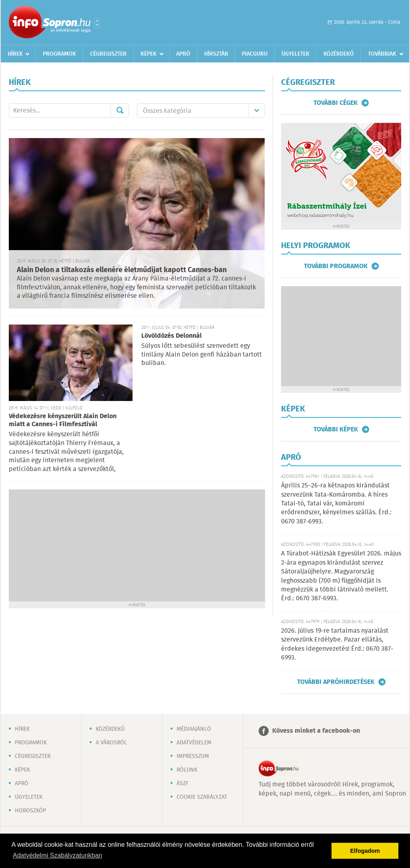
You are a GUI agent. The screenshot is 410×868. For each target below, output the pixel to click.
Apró (183, 54)
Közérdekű (339, 54)
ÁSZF (183, 784)
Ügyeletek (295, 54)
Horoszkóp (30, 811)
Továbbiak (382, 54)
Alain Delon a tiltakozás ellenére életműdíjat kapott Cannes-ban (122, 270)
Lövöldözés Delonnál (172, 336)
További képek (336, 429)
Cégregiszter (108, 54)
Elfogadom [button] (365, 851)
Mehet (120, 110)
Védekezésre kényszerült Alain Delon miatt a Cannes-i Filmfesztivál (63, 420)
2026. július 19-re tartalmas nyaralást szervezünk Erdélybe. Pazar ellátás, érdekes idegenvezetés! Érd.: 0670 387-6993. (337, 644)
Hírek (15, 54)
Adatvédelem (194, 743)
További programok (336, 266)
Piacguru (255, 54)
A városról (111, 743)
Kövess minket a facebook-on (316, 731)
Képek (149, 54)
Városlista (97, 23)
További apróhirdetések (336, 682)
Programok (59, 54)
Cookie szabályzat (202, 797)
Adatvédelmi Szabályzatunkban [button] (57, 855)
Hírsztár (216, 54)
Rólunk (187, 770)
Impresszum (193, 756)
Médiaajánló (194, 729)
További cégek (336, 103)
